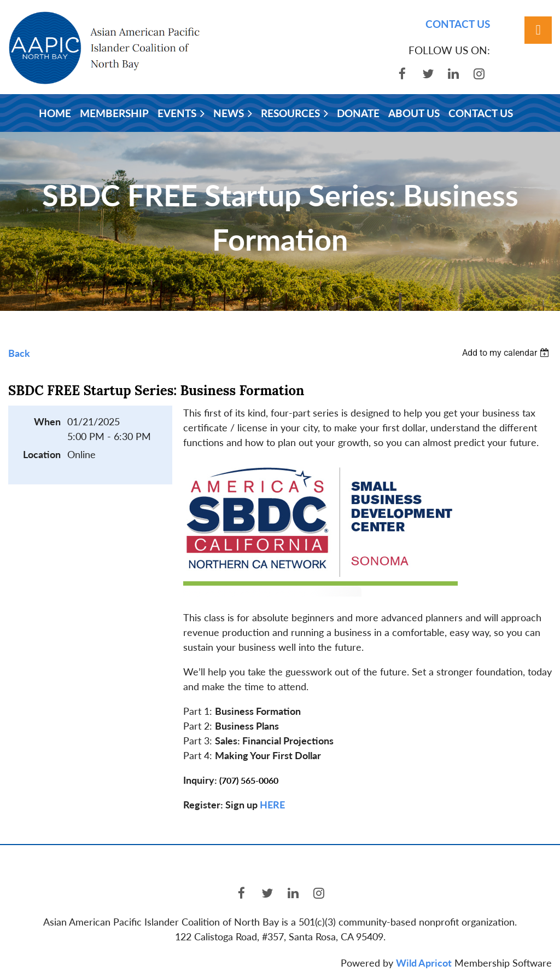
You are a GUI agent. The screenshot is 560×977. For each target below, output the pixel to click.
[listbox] (507, 353)
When (47, 421)
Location (42, 454)
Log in (538, 30)
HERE (272, 805)
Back (19, 353)
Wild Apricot (424, 963)
